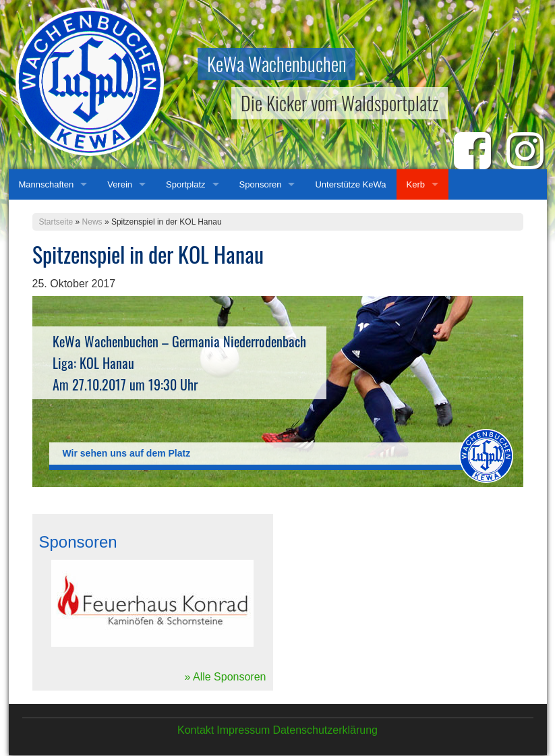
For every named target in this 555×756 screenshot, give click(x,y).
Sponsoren (261, 184)
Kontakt (196, 730)
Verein (120, 184)
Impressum (243, 730)
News (92, 222)
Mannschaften (47, 184)
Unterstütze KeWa (350, 184)
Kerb (416, 184)
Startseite (56, 222)
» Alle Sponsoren (226, 677)
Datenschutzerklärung (325, 730)
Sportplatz (186, 184)
